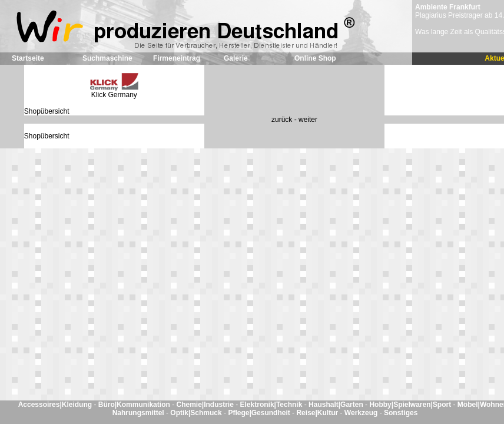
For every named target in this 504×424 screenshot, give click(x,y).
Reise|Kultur (318, 413)
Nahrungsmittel (139, 413)
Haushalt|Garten (337, 405)
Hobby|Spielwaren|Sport (411, 405)
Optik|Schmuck (197, 413)
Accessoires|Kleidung (56, 405)
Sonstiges (401, 413)
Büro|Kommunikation (135, 405)
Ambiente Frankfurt (448, 7)
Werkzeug (362, 413)
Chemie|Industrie (206, 405)
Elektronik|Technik (272, 405)
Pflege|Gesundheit (260, 413)
